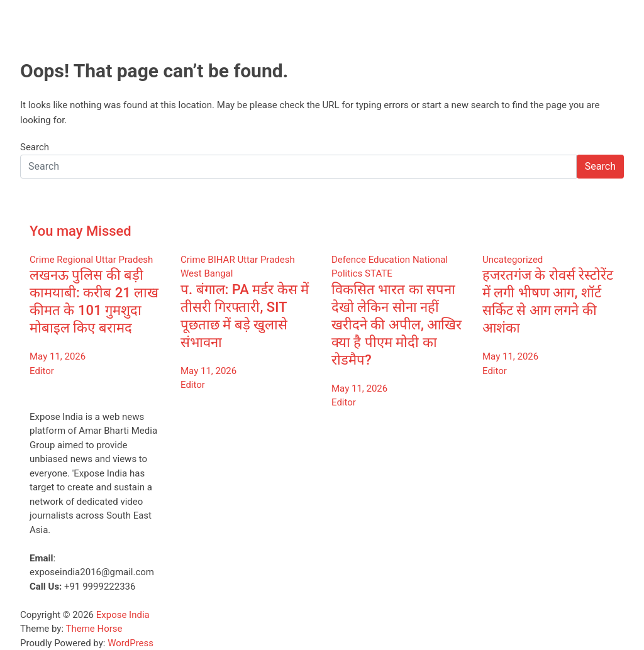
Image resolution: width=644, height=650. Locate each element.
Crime (42, 260)
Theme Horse (94, 629)
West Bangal (207, 273)
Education (390, 260)
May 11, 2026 (58, 356)
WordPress (130, 643)
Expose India (123, 615)
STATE (379, 273)
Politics (347, 273)
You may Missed (80, 231)
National (430, 260)
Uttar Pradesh (124, 260)
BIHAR (221, 260)
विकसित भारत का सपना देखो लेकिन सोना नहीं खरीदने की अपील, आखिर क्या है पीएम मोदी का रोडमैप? (397, 325)
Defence (349, 260)
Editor (42, 371)
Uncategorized (513, 260)
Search (35, 147)
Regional (75, 260)
